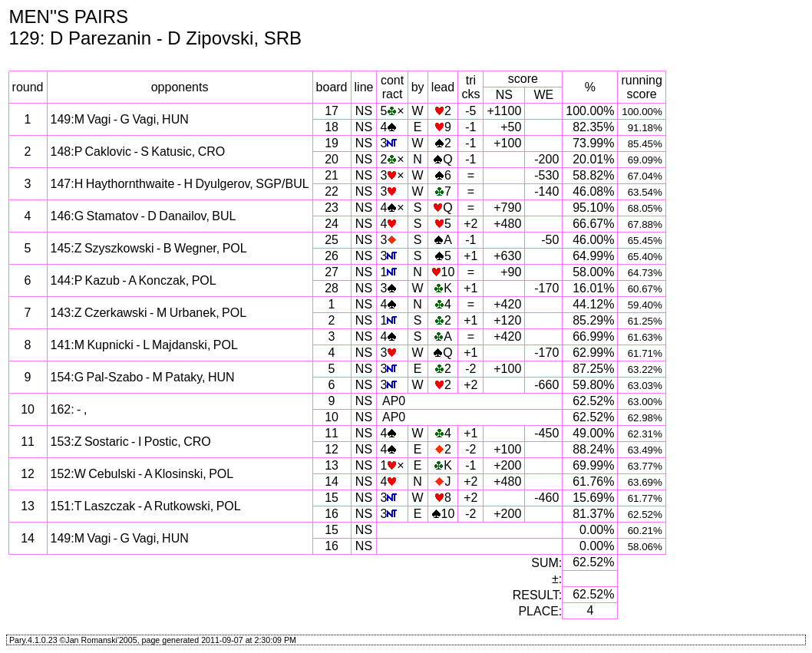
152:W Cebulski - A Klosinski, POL (142, 474)
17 (332, 111)
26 (332, 256)
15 (332, 498)
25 (332, 240)
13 (332, 465)
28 (332, 288)
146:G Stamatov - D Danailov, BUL (144, 216)
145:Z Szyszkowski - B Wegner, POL (149, 248)
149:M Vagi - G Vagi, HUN (120, 119)
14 (332, 482)
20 (332, 159)
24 (332, 224)
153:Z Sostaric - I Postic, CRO (131, 442)
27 (332, 272)
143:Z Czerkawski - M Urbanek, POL (149, 313)
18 (332, 127)
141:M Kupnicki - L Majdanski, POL (144, 345)
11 (332, 433)
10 (332, 417)
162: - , (69, 409)
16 (332, 514)
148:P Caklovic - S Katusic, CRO (138, 152)
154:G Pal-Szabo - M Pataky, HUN (143, 377)
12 (332, 449)
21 (332, 175)
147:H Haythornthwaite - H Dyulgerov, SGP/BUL (180, 184)
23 (332, 208)
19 (332, 143)
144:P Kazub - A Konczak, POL (134, 280)
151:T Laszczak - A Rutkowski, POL (146, 506)
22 (332, 191)
